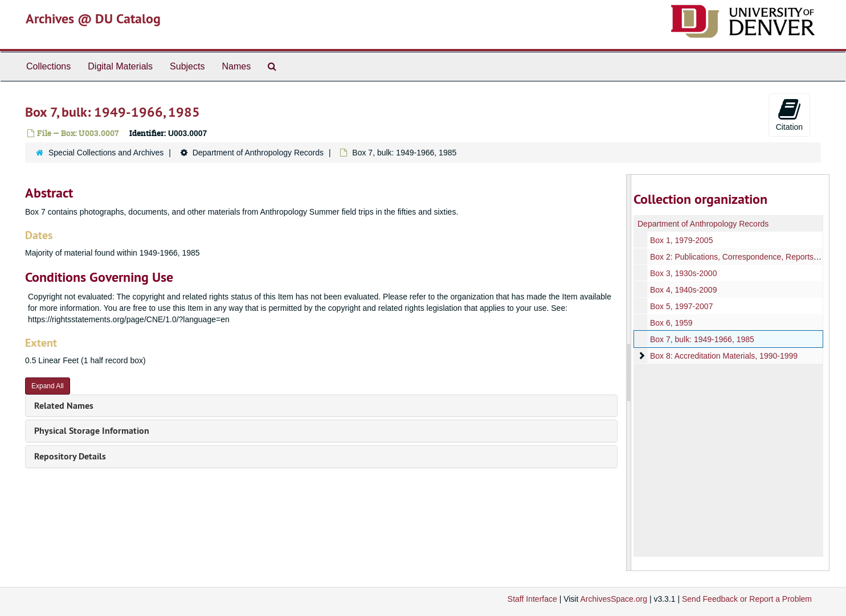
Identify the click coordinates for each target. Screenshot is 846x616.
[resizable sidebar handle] (629, 373)
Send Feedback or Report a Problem (747, 599)
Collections (48, 66)
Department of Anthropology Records (258, 153)
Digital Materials (120, 66)
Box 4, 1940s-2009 (684, 290)
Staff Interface (532, 599)
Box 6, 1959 (671, 323)
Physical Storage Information (92, 431)
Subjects (187, 66)
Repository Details (70, 456)
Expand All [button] (48, 386)
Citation (789, 114)
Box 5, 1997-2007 (682, 306)
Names (236, 66)
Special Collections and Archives (106, 153)
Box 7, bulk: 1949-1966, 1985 (702, 339)
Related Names (64, 406)
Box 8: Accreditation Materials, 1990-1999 (724, 356)
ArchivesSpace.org (614, 599)
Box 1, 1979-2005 (682, 240)
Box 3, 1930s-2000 (684, 273)
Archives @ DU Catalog (93, 19)
